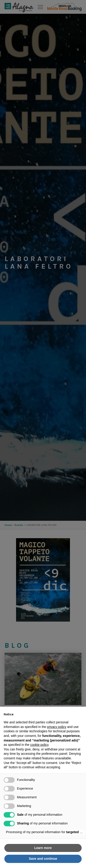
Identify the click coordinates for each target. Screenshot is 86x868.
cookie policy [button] (39, 745)
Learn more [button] (43, 848)
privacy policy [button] (57, 727)
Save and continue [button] (43, 859)
